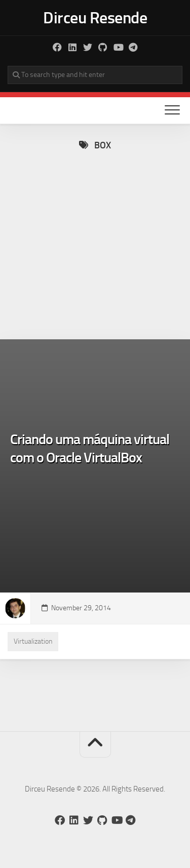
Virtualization (33, 641)
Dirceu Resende (95, 18)
